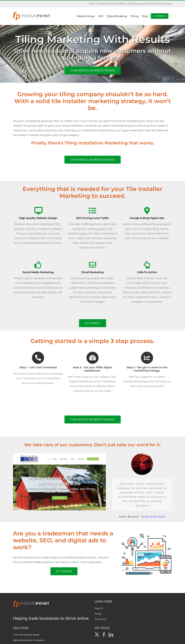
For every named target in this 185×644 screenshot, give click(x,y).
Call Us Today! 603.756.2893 (107, 4)
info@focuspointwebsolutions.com (149, 4)
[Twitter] (97, 635)
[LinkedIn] (111, 635)
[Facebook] (104, 635)
